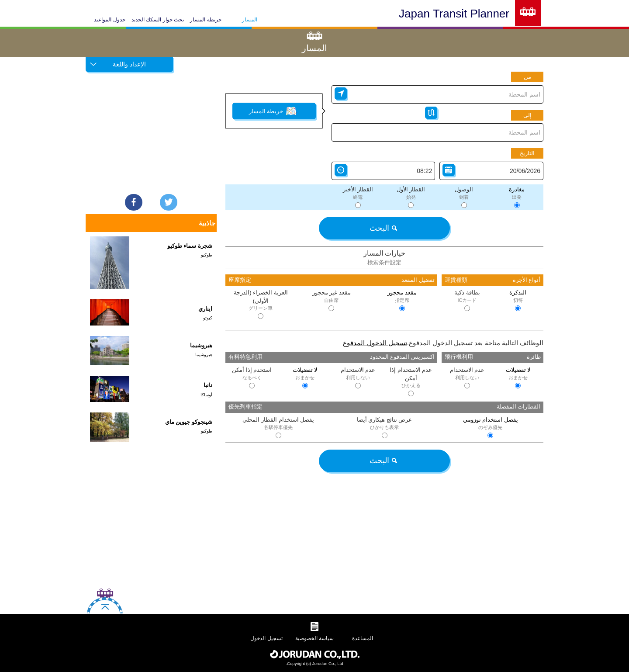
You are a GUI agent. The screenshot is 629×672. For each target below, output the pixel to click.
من (527, 77)
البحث (383, 228)
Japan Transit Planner (454, 14)
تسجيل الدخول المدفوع (375, 343)
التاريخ (527, 153)
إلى (527, 115)
